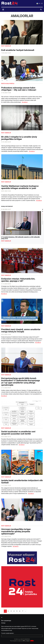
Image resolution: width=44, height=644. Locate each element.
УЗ (38, 3)
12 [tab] (43, 224)
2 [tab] (43, 215)
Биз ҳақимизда (6, 621)
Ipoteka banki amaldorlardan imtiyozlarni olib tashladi (22, 482)
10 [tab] (43, 222)
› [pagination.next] (25, 611)
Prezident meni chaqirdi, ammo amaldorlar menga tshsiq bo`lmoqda (21, 331)
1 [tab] (43, 214)
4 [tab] (43, 217)
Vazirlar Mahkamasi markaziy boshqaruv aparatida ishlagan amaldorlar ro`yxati (20, 187)
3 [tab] (43, 216)
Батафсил (25, 102)
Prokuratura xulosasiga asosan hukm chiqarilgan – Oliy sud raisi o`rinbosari (19, 89)
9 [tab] (43, 221)
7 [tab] (43, 219)
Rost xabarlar (6, 46)
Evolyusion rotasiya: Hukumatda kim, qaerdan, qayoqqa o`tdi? (18, 280)
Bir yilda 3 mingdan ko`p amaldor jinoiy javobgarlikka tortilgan (19, 138)
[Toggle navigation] (3, 10)
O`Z (42, 3)
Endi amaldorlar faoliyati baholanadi (18, 50)
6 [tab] (43, 218)
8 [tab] (43, 220)
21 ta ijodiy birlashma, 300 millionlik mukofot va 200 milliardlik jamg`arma (20, 238)
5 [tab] (43, 218)
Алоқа (3, 623)
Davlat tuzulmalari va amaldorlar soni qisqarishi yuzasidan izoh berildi (18, 433)
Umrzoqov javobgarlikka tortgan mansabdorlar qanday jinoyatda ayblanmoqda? (16, 531)
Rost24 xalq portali (8, 84)
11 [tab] (43, 223)
